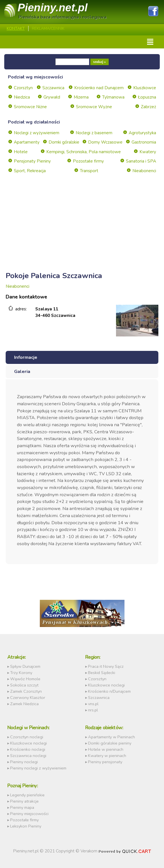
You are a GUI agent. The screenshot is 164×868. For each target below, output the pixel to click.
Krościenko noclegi (28, 749)
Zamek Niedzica (24, 704)
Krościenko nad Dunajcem (99, 88)
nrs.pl (93, 710)
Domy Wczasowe (105, 142)
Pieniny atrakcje (24, 801)
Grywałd (52, 97)
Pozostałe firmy (88, 161)
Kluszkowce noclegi (106, 685)
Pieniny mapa (22, 807)
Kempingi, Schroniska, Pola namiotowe (84, 152)
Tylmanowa (113, 97)
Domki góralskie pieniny (110, 743)
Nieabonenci (144, 171)
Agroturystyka (142, 133)
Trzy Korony (21, 673)
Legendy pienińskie (27, 795)
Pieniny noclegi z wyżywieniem (38, 768)
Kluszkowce (145, 88)
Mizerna (81, 97)
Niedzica (22, 97)
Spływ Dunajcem (25, 666)
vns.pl (93, 704)
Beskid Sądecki (102, 673)
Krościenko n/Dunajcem (109, 691)
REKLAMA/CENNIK (48, 28)
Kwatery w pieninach (107, 756)
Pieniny (53, 8)
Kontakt (16, 28)
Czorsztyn (23, 88)
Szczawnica (53, 88)
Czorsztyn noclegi (27, 737)
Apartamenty (27, 142)
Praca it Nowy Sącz (106, 666)
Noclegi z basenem (94, 133)
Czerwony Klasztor (28, 698)
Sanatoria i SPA (141, 161)
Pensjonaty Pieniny (32, 161)
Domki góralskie (64, 142)
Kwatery (148, 152)
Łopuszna (147, 97)
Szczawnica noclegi (28, 756)
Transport (89, 171)
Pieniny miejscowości (29, 814)
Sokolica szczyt (24, 685)
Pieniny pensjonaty (105, 762)
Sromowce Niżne (30, 107)
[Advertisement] (82, 229)
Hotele (21, 152)
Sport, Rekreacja (30, 171)
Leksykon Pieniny (26, 826)
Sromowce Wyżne (94, 107)
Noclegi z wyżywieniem (37, 133)
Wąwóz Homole (25, 679)
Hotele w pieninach (106, 749)
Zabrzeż (148, 107)
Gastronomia (144, 142)
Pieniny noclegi (24, 762)
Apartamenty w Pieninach (111, 737)
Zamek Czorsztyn (26, 691)
